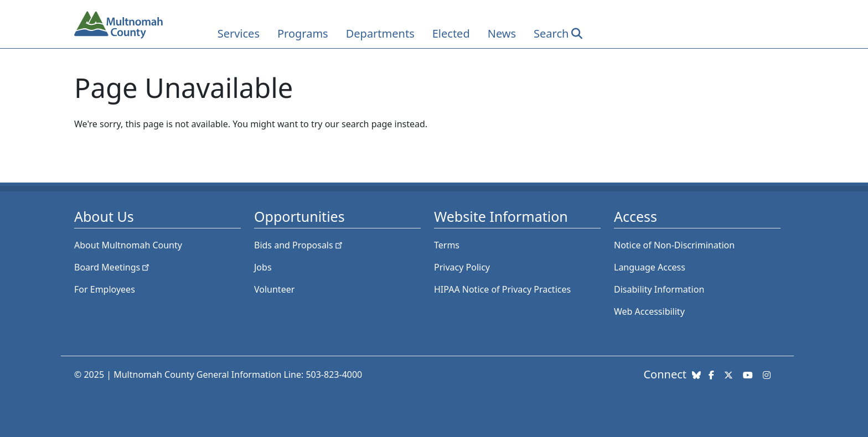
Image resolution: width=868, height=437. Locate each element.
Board (113, 267)
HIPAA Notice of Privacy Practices (502, 289)
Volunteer (274, 289)
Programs (303, 33)
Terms (447, 245)
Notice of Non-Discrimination (674, 245)
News (502, 33)
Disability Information (659, 289)
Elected (451, 33)
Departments (380, 33)
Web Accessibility (649, 311)
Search (551, 33)
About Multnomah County (128, 245)
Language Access (650, 267)
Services (239, 33)
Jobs (263, 267)
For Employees (105, 289)
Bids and (299, 245)
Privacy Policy (462, 267)
